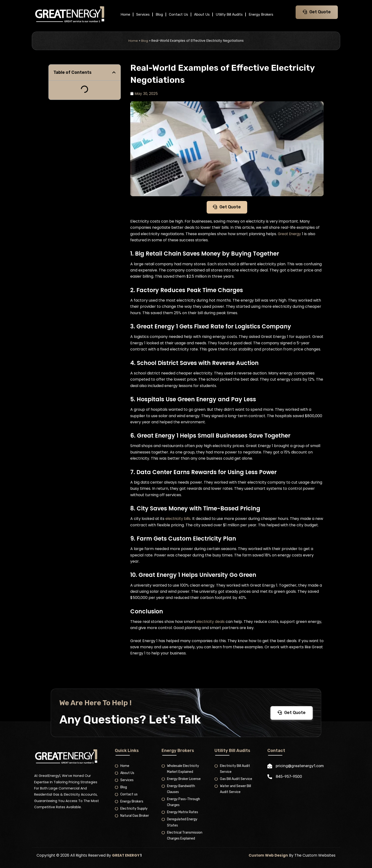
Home (125, 14)
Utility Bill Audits (229, 14)
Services (143, 14)
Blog (159, 14)
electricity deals (211, 629)
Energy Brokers (261, 14)
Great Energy (290, 235)
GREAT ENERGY (127, 855)
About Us (202, 14)
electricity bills (179, 520)
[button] (114, 72)
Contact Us (179, 14)
